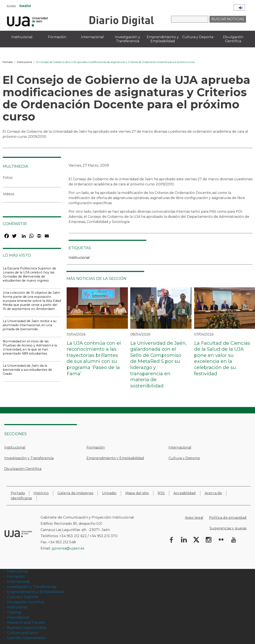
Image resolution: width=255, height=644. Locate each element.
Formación (96, 447)
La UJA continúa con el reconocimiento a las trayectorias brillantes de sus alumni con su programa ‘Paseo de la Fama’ (94, 358)
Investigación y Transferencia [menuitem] (127, 39)
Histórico (41, 493)
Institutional (17, 607)
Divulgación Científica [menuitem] (233, 39)
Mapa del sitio (137, 493)
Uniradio (109, 493)
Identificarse (21, 498)
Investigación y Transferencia (29, 458)
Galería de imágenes (75, 493)
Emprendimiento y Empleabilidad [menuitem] (163, 39)
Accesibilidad (185, 493)
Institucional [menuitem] (22, 37)
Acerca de (213, 493)
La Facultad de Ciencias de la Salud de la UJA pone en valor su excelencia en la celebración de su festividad (222, 358)
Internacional (180, 447)
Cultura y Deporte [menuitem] (198, 37)
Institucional (24, 62)
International (18, 617)
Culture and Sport (23, 633)
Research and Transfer (26, 623)
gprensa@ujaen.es (68, 548)
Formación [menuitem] (57, 37)
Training (14, 612)
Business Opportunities (27, 628)
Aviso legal (194, 518)
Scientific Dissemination (27, 638)
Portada (8, 62)
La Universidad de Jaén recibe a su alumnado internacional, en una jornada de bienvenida (30, 325)
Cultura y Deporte (184, 458)
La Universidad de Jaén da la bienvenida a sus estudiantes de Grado (27, 370)
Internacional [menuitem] (92, 37)
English (11, 6)
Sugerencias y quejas (228, 528)
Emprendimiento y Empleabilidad (115, 458)
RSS (161, 493)
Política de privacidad (228, 518)
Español (25, 6)
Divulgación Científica (23, 469)
